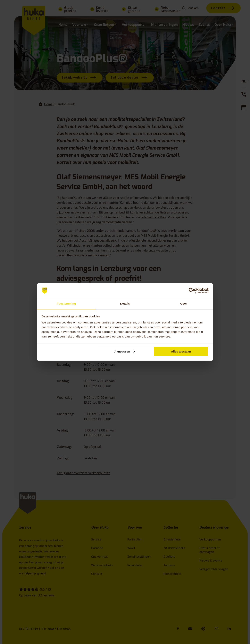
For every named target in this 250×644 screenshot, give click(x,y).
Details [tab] (125, 303)
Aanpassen (125, 351)
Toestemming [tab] (66, 303)
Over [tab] (184, 303)
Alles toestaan (181, 351)
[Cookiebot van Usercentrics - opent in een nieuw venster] (192, 291)
